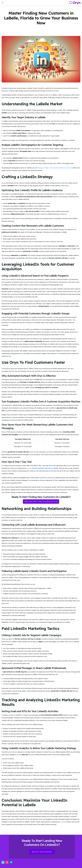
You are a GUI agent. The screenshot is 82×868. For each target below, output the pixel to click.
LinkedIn (63, 822)
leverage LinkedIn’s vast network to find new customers (55, 168)
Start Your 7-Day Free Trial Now (42, 852)
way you (42, 468)
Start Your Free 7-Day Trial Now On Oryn (41, 501)
